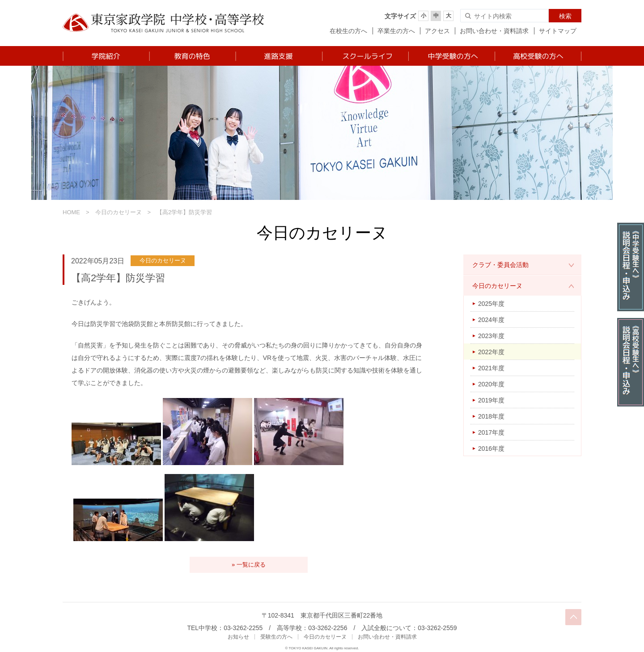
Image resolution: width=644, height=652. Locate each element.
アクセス (437, 31)
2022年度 (491, 352)
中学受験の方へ (451, 56)
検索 (565, 16)
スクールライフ (365, 56)
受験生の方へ (276, 637)
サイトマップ (558, 31)
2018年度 (491, 416)
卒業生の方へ (396, 31)
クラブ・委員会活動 (500, 265)
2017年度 (491, 432)
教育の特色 (192, 56)
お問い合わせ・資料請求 (494, 31)
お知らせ (238, 637)
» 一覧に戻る (249, 565)
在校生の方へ (348, 31)
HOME (71, 212)
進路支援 (278, 56)
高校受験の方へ (538, 56)
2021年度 (491, 368)
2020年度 (491, 384)
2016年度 (491, 449)
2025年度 (491, 304)
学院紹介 (106, 56)
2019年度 (491, 400)
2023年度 (491, 336)
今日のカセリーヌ (119, 212)
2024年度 (491, 320)
